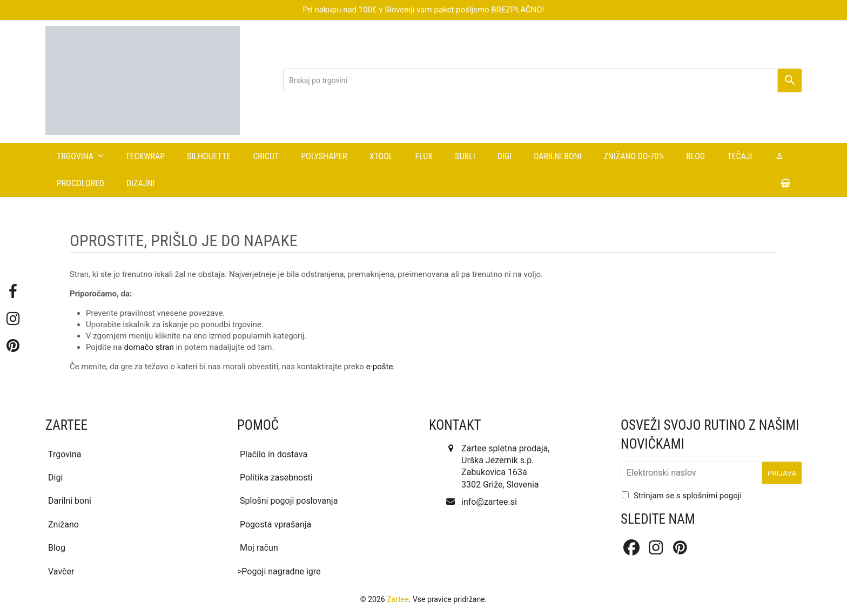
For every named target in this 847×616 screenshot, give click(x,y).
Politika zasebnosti (276, 478)
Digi (55, 478)
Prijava (782, 473)
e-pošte (380, 367)
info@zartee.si (489, 502)
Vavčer (61, 571)
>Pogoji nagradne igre (279, 571)
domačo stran (149, 347)
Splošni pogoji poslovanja (289, 501)
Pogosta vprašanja (275, 524)
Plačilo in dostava (274, 454)
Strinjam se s (688, 496)
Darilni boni (70, 501)
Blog (57, 548)
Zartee (398, 599)
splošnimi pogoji (712, 496)
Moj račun (259, 548)
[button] (786, 184)
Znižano (63, 524)
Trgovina (65, 454)
